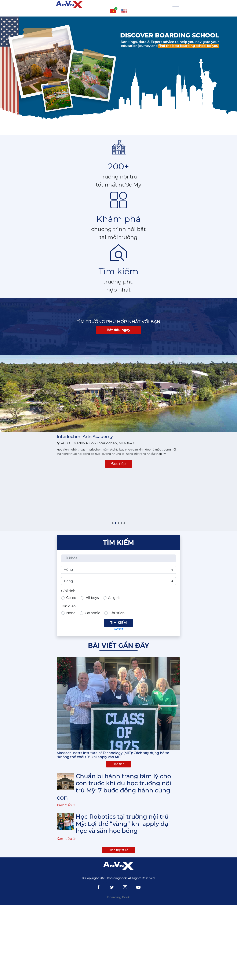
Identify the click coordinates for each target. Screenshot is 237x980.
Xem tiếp (66, 805)
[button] (113, 523)
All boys (92, 598)
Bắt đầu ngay (118, 330)
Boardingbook (117, 878)
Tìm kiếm (118, 623)
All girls (114, 598)
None (71, 613)
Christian (117, 613)
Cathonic (92, 613)
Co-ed (71, 598)
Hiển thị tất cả (118, 850)
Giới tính (68, 591)
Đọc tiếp (118, 464)
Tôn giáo (68, 606)
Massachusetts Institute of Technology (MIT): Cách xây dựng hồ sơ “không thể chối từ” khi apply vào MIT (113, 755)
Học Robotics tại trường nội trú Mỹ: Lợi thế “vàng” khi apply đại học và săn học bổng (123, 824)
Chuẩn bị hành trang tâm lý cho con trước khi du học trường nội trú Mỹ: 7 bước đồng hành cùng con (114, 787)
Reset (118, 629)
